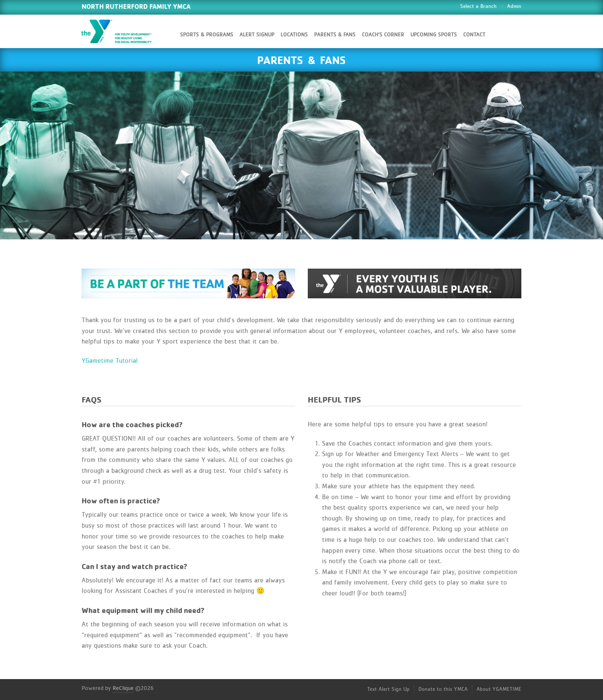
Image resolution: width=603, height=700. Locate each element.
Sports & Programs (207, 35)
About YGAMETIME (499, 689)
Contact (474, 35)
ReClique (123, 688)
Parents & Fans (335, 35)
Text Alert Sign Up (388, 689)
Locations (294, 35)
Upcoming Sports (434, 35)
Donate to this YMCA (443, 689)
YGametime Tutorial (110, 361)
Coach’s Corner (383, 35)
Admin (514, 6)
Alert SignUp (257, 35)
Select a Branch (478, 6)
